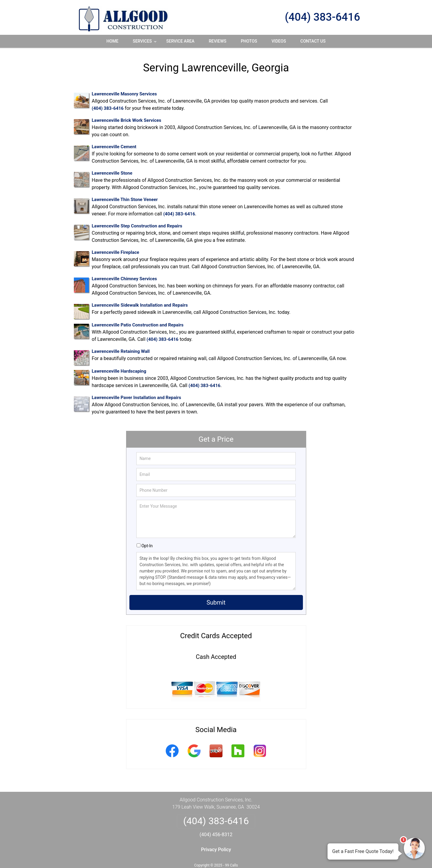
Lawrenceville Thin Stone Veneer (125, 200)
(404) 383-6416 (323, 17)
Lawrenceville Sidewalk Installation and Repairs (140, 305)
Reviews (218, 41)
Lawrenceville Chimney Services (124, 279)
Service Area (180, 41)
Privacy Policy (216, 850)
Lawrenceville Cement (114, 147)
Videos (279, 41)
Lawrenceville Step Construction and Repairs (137, 226)
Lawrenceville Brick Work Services (127, 120)
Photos (249, 41)
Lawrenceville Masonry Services (124, 94)
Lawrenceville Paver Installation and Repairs (137, 398)
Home (113, 41)
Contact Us (313, 41)
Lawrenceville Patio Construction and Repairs (138, 325)
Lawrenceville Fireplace (116, 252)
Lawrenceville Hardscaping (119, 371)
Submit (216, 602)
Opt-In (147, 546)
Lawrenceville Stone (112, 173)
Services (145, 43)
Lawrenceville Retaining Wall (121, 351)
